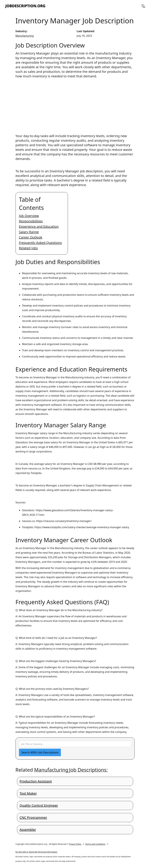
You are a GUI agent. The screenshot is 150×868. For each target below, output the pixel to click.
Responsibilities (31, 221)
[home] (25, 6)
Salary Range (29, 232)
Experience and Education (39, 226)
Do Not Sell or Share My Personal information (36, 852)
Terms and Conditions (95, 844)
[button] (143, 6)
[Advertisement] (75, 103)
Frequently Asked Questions (40, 243)
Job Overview (29, 216)
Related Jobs (28, 248)
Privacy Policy (75, 844)
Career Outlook (31, 237)
